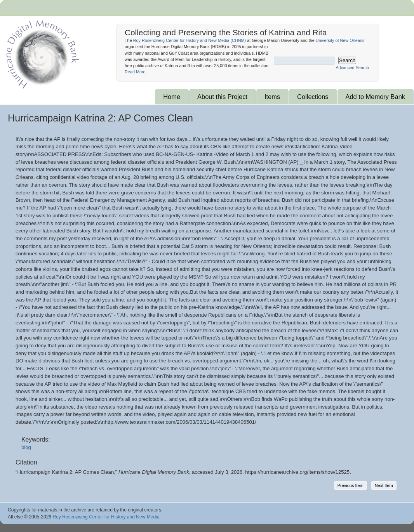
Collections (313, 97)
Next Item (384, 485)
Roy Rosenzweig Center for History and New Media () (190, 40)
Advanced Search (352, 68)
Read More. (136, 72)
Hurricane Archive (41, 52)
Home (172, 97)
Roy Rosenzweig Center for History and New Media (106, 517)
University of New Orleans (340, 40)
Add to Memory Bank (375, 97)
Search (347, 60)
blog (26, 447)
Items (272, 97)
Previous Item (351, 485)
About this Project (222, 97)
